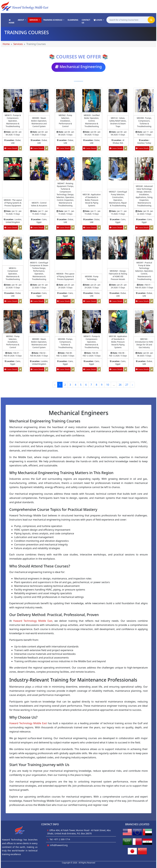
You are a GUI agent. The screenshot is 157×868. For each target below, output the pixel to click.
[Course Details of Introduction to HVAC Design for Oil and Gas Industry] (144, 322)
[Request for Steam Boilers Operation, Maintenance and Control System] (46, 148)
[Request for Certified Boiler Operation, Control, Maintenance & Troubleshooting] (99, 148)
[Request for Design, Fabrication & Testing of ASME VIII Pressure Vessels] (125, 301)
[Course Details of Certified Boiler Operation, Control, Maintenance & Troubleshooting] (92, 101)
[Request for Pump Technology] (99, 301)
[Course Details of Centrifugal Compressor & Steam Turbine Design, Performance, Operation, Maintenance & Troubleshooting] (39, 248)
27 (127, 385)
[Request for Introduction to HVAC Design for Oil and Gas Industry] (152, 369)
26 (120, 385)
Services (18, 44)
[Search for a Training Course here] (127, 20)
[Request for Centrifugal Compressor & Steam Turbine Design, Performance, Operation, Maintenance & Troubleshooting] (46, 301)
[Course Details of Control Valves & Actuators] (39, 169)
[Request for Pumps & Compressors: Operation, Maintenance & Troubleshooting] (20, 148)
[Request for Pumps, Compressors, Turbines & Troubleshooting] (152, 148)
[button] (22, 20)
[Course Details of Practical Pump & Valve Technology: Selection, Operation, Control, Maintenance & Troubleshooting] (144, 248)
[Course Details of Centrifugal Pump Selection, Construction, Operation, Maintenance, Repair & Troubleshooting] (118, 169)
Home (6, 44)
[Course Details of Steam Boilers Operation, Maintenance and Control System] (39, 101)
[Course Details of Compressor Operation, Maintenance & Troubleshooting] (13, 248)
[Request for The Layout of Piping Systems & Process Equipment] (20, 227)
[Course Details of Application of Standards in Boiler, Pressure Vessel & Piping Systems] (92, 169)
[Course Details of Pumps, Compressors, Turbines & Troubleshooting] (144, 101)
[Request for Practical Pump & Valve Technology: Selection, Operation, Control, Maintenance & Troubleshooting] (152, 301)
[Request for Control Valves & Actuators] (46, 227)
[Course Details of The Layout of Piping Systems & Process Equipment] (13, 169)
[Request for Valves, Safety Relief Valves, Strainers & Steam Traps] (125, 148)
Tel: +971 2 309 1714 (60, 839)
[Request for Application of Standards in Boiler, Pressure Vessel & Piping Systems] (99, 227)
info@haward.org (59, 845)
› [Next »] (132, 385)
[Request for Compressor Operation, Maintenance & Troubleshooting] (20, 301)
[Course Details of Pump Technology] (92, 248)
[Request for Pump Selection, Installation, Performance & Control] (73, 148)
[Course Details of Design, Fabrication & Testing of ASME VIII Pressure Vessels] (118, 248)
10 (108, 385)
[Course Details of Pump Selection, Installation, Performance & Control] (65, 101)
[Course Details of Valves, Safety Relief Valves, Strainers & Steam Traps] (118, 101)
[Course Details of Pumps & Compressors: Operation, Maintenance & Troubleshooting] (13, 101)
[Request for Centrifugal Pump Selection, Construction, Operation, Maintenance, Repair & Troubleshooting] (125, 227)
